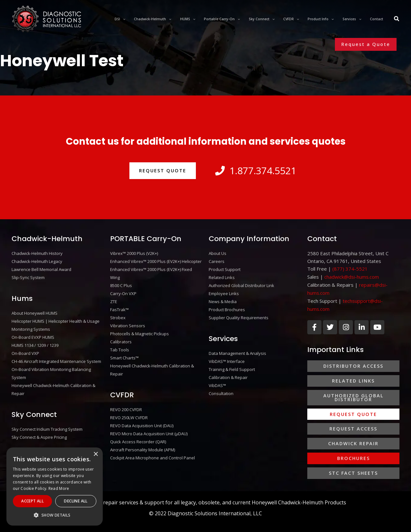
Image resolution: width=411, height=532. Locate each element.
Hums (22, 297)
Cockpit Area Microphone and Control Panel (153, 451)
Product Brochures (227, 307)
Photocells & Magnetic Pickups (140, 330)
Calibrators (121, 338)
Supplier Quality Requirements (239, 315)
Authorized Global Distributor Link (241, 284)
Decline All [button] (76, 501)
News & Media (223, 300)
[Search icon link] (397, 19)
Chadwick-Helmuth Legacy (37, 261)
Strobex (118, 315)
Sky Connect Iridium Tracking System (47, 424)
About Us (218, 253)
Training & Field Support (232, 366)
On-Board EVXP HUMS (33, 335)
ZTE (114, 300)
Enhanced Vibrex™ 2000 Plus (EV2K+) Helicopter (156, 261)
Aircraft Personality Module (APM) (143, 443)
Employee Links (224, 292)
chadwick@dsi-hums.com (352, 276)
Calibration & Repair (228, 374)
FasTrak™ (119, 307)
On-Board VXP (25, 350)
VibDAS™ (217, 381)
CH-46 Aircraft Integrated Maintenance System (56, 358)
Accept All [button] (32, 501)
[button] (366, 44)
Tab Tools (120, 346)
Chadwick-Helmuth (47, 239)
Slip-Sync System (28, 276)
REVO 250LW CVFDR (129, 412)
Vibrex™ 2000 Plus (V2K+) (134, 253)
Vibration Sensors (128, 323)
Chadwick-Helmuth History (37, 253)
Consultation (221, 389)
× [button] (96, 454)
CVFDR (122, 390)
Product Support (225, 269)
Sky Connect (34, 410)
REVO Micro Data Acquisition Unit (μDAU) (149, 428)
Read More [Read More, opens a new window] (59, 488)
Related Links (222, 276)
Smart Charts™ (124, 354)
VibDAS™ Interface (227, 358)
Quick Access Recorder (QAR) (138, 435)
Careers (217, 261)
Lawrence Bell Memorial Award (41, 269)
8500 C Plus (121, 284)
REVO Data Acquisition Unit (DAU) (142, 420)
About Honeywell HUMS (35, 312)
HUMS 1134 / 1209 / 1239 (35, 343)
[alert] (55, 487)
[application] (140, 19)
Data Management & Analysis (237, 350)
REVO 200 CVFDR (126, 404)
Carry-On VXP (123, 292)
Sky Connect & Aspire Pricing (39, 432)
